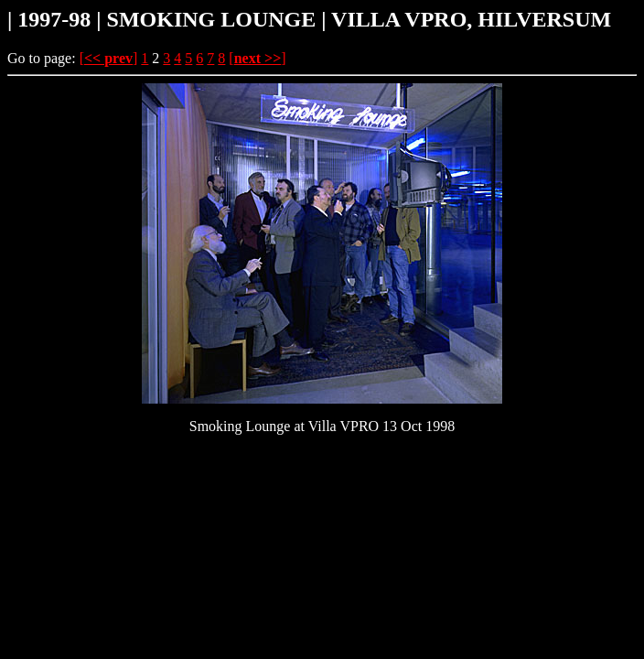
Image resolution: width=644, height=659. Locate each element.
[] (109, 58)
